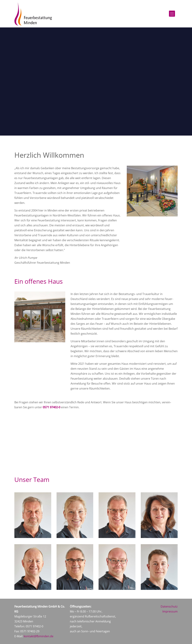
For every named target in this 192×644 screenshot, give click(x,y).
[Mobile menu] (172, 14)
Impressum (170, 611)
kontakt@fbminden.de (39, 636)
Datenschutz (169, 606)
